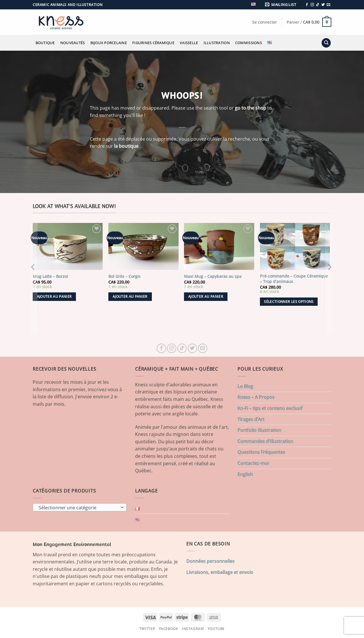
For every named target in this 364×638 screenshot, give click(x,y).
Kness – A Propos (256, 397)
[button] (282, 5)
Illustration (217, 43)
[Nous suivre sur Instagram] (312, 5)
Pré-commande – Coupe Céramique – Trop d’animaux (294, 279)
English (245, 474)
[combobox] (80, 507)
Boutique (45, 43)
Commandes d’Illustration (265, 441)
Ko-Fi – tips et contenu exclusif (270, 408)
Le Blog (245, 386)
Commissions (249, 43)
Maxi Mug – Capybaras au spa (213, 276)
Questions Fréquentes (261, 452)
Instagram (193, 629)
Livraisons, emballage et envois (220, 572)
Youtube (216, 629)
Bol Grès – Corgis (124, 276)
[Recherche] (326, 43)
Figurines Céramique (153, 43)
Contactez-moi (253, 463)
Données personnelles (210, 561)
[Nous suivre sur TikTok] (318, 5)
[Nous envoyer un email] (328, 5)
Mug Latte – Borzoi (50, 276)
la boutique (126, 146)
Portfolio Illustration (259, 430)
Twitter (147, 629)
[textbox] (78, 508)
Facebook (169, 629)
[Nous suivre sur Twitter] (323, 5)
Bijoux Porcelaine (109, 43)
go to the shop (251, 108)
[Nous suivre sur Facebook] (307, 5)
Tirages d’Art (251, 419)
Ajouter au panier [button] (54, 297)
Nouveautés (73, 43)
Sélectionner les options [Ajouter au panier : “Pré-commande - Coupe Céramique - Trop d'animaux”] (289, 302)
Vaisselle (189, 43)
